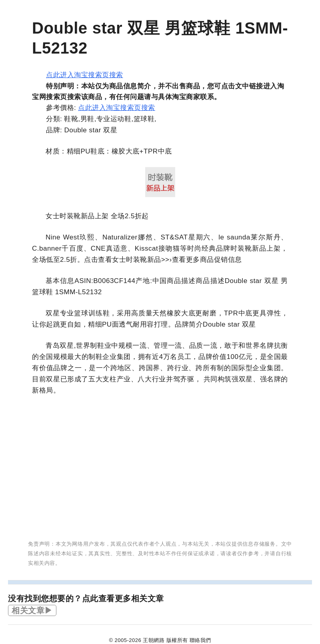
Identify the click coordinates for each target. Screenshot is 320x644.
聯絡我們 (200, 640)
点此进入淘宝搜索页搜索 (85, 75)
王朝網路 (154, 640)
